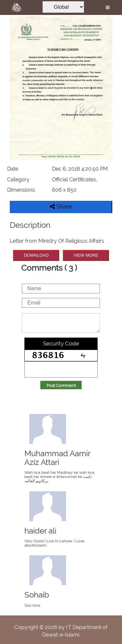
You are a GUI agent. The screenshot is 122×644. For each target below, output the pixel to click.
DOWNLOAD (36, 255)
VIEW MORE (86, 255)
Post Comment (61, 386)
